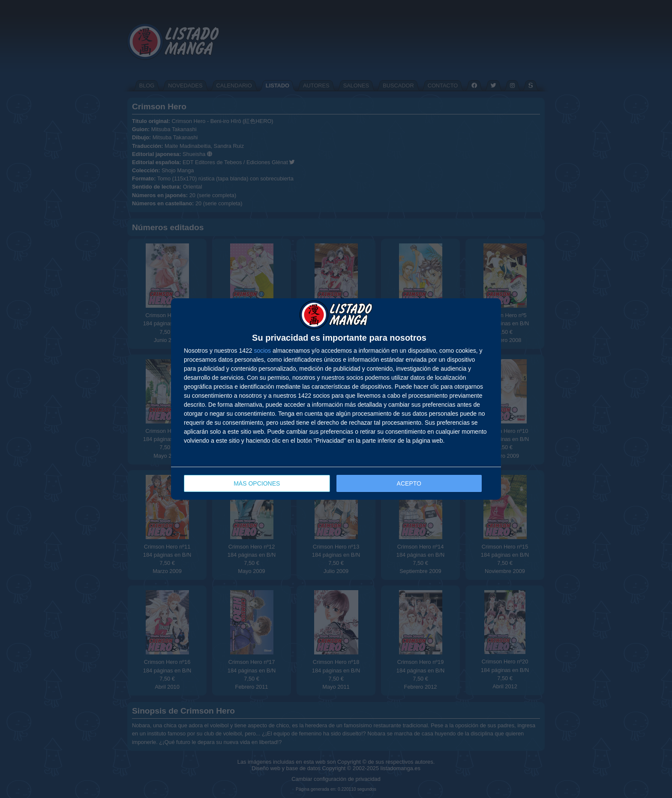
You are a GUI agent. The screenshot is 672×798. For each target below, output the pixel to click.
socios (262, 351)
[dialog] (336, 399)
